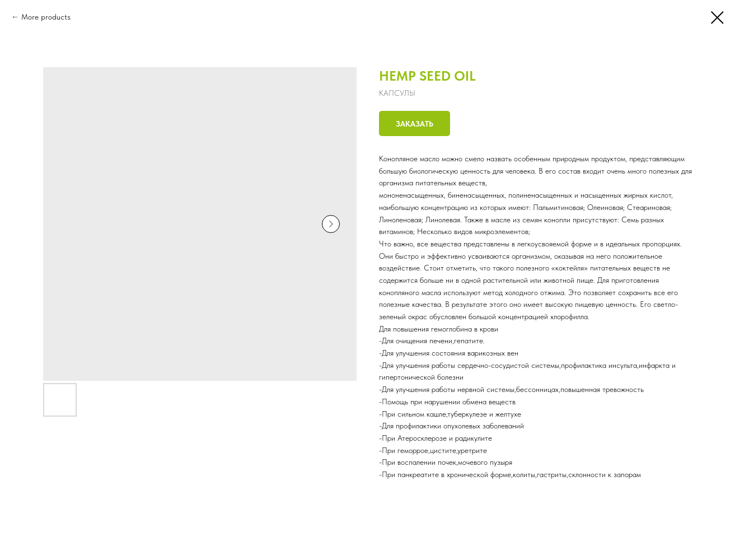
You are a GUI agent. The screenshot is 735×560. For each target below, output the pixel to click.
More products (46, 17)
